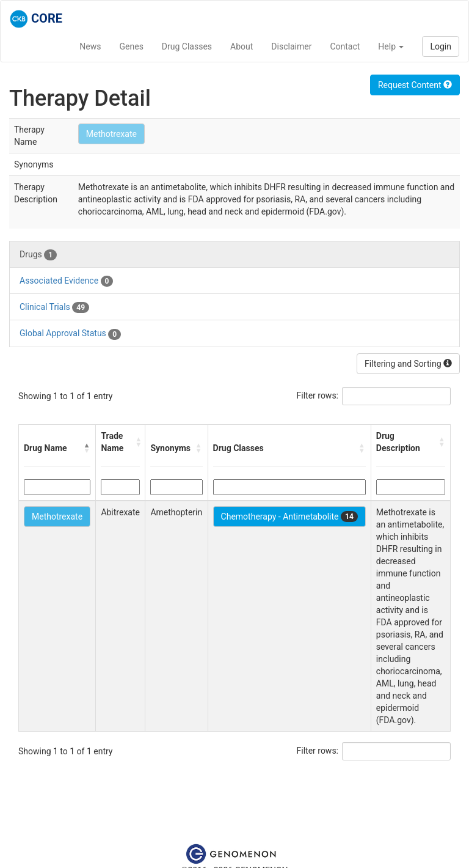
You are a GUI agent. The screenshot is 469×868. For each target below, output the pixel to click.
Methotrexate (111, 134)
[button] (87, 448)
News (90, 46)
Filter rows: (318, 395)
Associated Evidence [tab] (66, 281)
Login (441, 46)
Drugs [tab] (38, 255)
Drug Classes (187, 46)
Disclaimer (291, 46)
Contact (345, 46)
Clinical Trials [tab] (54, 307)
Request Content (415, 85)
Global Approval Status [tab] (70, 334)
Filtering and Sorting (408, 364)
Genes (132, 46)
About (242, 46)
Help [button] (391, 46)
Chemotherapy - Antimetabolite (289, 517)
